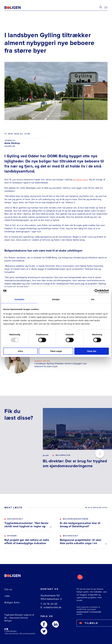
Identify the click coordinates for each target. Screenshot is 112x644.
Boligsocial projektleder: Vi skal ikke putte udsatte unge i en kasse (81, 542)
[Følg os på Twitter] (44, 631)
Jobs (7, 596)
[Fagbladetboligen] (16, 8)
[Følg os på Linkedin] (55, 624)
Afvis (20, 351)
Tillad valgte (56, 351)
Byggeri (12, 536)
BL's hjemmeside (12, 634)
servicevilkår (96, 612)
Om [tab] (93, 299)
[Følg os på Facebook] (44, 624)
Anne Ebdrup (12, 143)
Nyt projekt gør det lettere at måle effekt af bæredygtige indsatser (27, 542)
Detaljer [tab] (56, 299)
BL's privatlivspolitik (28, 634)
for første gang (80, 180)
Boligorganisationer (76, 519)
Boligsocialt (15, 519)
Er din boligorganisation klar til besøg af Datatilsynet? (80, 525)
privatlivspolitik (82, 612)
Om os (8, 589)
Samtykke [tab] (19, 299)
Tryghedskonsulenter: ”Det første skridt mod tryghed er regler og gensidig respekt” (26, 525)
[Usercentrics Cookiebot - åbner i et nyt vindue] (97, 291)
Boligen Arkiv (12, 602)
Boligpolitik (63, 455)
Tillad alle (92, 351)
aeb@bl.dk (10, 146)
